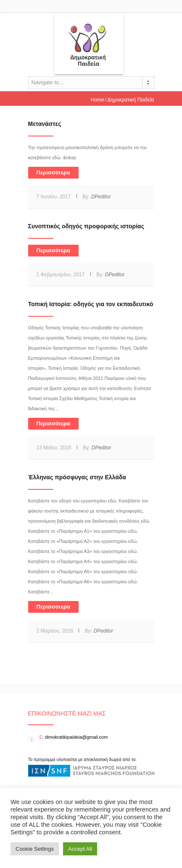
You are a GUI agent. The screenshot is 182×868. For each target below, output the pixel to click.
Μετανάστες (45, 124)
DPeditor (101, 197)
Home (98, 100)
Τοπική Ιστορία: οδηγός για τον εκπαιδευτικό (91, 304)
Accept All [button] (80, 849)
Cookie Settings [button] (35, 849)
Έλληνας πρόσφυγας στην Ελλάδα (77, 477)
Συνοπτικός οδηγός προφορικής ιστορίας (86, 226)
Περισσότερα (54, 172)
